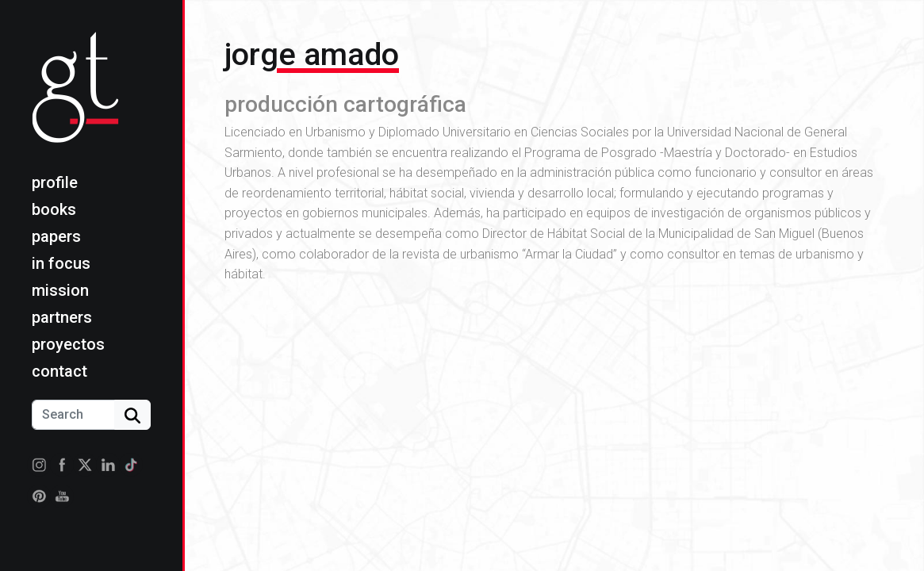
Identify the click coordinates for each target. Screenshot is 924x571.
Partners (62, 317)
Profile (55, 182)
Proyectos (68, 344)
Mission (60, 290)
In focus (61, 263)
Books (54, 209)
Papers (56, 236)
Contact (59, 371)
